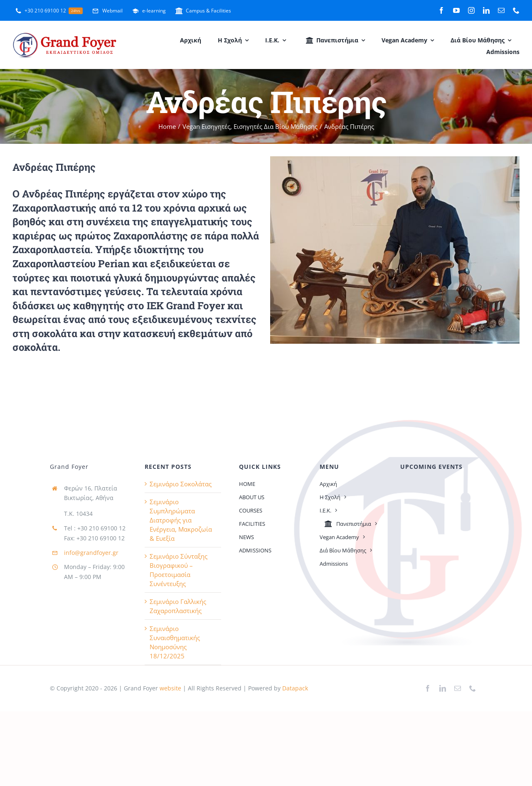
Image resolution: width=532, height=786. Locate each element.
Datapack (295, 688)
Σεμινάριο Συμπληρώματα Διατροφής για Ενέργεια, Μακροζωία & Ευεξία (181, 520)
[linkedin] (486, 10)
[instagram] (471, 10)
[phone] (516, 10)
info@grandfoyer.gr (91, 553)
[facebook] (441, 10)
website (170, 688)
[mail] (501, 10)
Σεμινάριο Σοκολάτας (181, 484)
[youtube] (456, 10)
